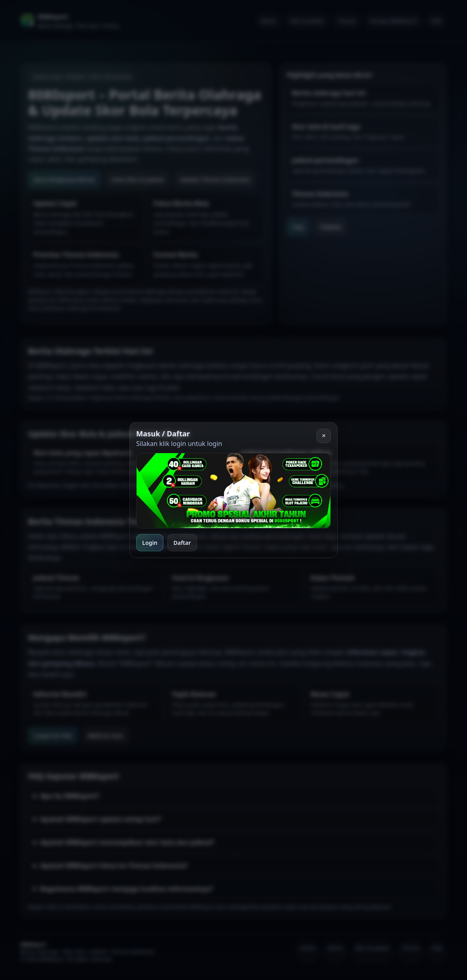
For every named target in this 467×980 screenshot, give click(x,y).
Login (150, 543)
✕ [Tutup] (324, 436)
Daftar (182, 543)
